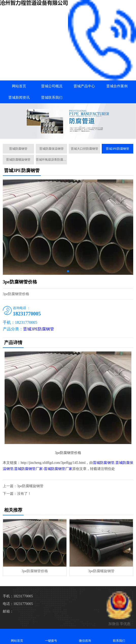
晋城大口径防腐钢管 (84, 149)
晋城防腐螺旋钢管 (18, 160)
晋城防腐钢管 (18, 149)
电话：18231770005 (18, 604)
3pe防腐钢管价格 (35, 571)
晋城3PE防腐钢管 (117, 149)
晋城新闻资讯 (19, 98)
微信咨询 (85, 636)
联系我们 (119, 636)
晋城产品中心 (84, 86)
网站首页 (19, 86)
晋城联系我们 (52, 98)
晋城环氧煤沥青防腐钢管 (51, 160)
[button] (68, 134)
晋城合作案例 (117, 86)
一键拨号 (51, 636)
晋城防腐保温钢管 (52, 149)
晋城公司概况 (52, 86)
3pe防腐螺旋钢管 (30, 486)
